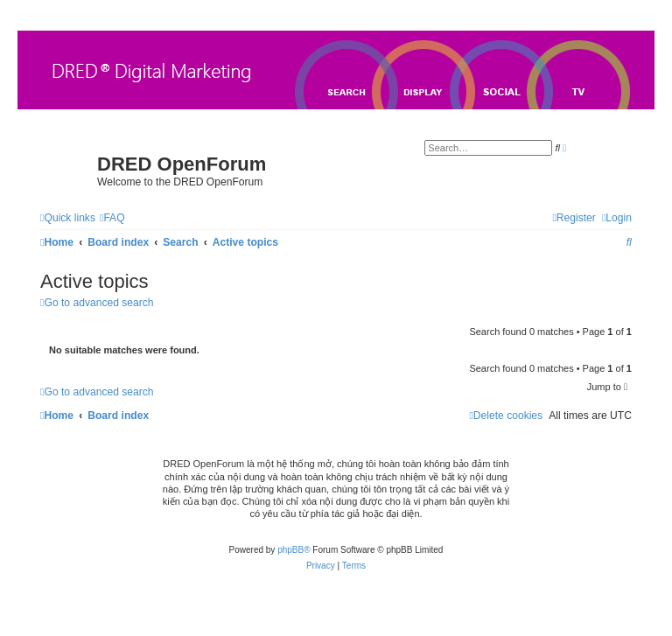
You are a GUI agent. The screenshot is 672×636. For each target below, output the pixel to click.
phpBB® (294, 550)
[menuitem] (112, 218)
